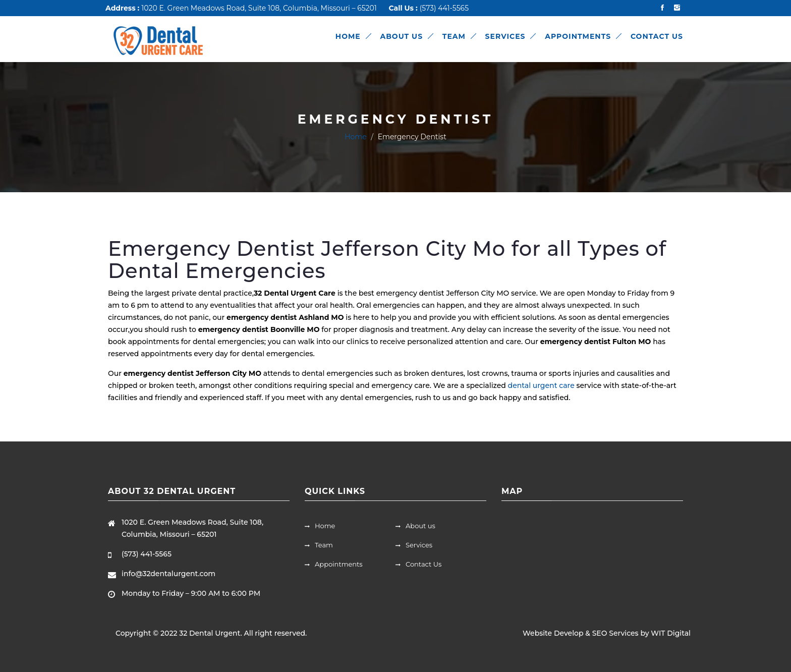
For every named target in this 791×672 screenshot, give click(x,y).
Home (355, 137)
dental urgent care (541, 385)
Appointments (334, 564)
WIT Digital (671, 633)
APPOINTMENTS (578, 36)
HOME (348, 36)
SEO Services (615, 633)
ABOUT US (401, 36)
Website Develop (553, 633)
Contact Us (418, 564)
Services (414, 545)
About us (415, 526)
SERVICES (505, 36)
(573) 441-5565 (444, 8)
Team (319, 545)
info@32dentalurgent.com (168, 574)
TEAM (454, 36)
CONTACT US (657, 36)
